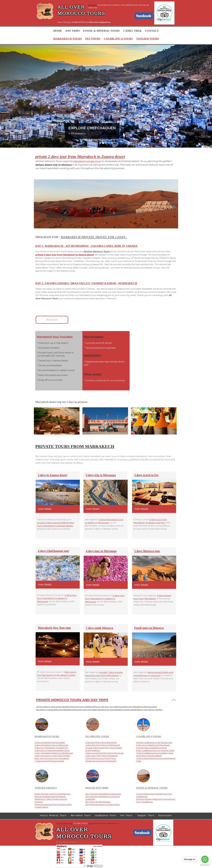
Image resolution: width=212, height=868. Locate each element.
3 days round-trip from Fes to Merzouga (104, 753)
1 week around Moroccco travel (49, 761)
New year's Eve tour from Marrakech (52, 758)
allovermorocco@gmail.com (100, 22)
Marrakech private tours (87, 161)
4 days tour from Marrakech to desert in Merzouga (105, 599)
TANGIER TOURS (148, 39)
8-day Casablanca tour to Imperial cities (155, 750)
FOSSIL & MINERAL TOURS (101, 31)
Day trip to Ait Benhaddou (98, 802)
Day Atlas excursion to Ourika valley (103, 804)
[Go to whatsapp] (205, 859)
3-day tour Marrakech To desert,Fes (51, 748)
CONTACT (152, 31)
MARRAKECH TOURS (67, 39)
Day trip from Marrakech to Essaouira (103, 794)
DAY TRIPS (73, 31)
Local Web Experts (97, 842)
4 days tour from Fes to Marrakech (102, 756)
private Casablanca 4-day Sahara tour (154, 742)
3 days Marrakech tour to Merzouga (52, 745)
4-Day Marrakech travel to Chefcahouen (54, 753)
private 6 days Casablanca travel (152, 748)
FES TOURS (93, 39)
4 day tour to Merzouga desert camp (52, 750)
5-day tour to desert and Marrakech (153, 745)
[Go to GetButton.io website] (205, 865)
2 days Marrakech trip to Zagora (50, 742)
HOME (58, 31)
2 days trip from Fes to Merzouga (101, 742)
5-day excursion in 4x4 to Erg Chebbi (52, 756)
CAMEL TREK (132, 31)
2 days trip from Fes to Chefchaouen (103, 745)
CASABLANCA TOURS (118, 39)
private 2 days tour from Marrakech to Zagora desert (65, 255)
